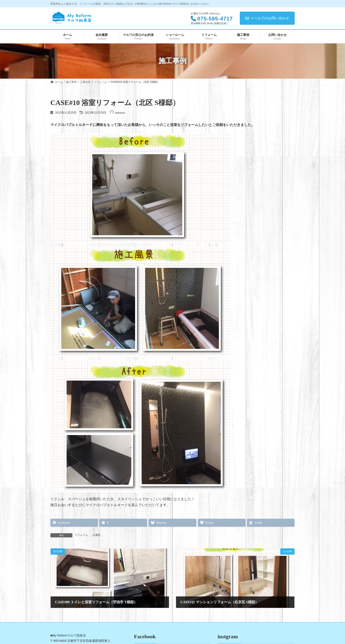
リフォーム (81, 535)
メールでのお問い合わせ (267, 18)
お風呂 (97, 535)
